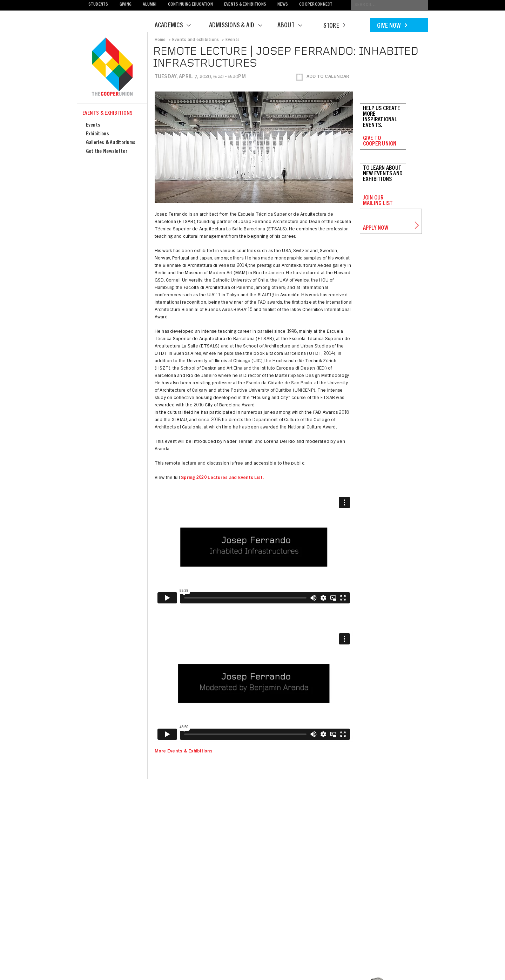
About (294, 26)
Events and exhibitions (196, 40)
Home (160, 40)
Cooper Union (112, 67)
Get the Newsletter (107, 152)
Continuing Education (190, 5)
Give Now (392, 26)
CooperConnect (316, 5)
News (283, 5)
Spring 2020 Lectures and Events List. (223, 478)
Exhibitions (97, 134)
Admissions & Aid (240, 26)
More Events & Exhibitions (184, 752)
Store (334, 26)
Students (98, 5)
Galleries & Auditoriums (111, 143)
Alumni (150, 5)
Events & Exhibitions (245, 5)
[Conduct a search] (390, 5)
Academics (177, 26)
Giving (126, 5)
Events (93, 125)
